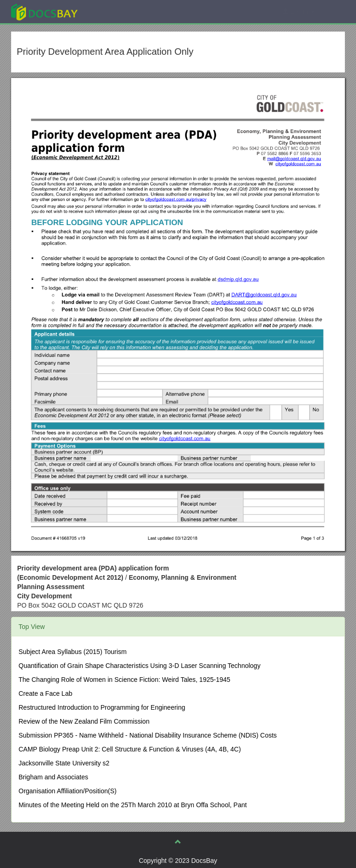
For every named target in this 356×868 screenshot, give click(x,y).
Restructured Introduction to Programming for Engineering (102, 707)
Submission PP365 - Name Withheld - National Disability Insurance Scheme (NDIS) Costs (148, 735)
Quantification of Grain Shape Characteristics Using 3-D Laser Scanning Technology (140, 666)
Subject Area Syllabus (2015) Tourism (73, 652)
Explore (114, 11)
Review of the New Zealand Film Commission (84, 721)
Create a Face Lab (45, 693)
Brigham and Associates (53, 777)
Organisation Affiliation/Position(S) (67, 791)
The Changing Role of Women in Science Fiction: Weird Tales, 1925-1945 (124, 680)
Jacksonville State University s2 (64, 763)
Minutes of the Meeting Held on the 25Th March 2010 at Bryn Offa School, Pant (133, 805)
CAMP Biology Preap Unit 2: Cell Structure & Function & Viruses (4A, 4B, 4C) (130, 749)
